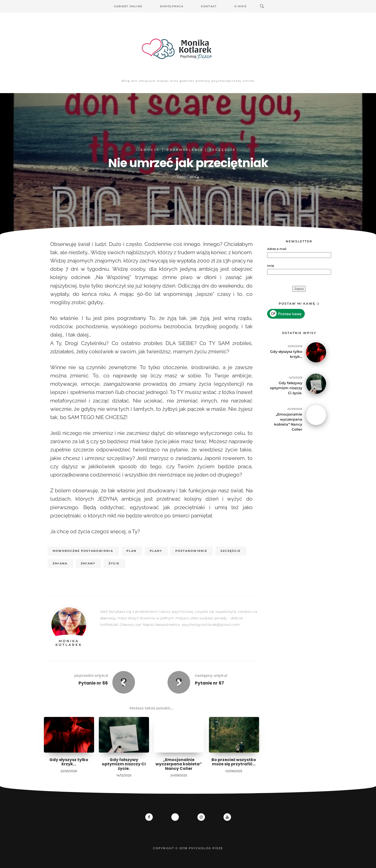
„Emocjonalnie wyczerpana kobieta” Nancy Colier (179, 764)
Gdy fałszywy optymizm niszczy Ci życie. (124, 764)
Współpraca (172, 6)
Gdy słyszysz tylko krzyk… (69, 762)
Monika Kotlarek (69, 643)
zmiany (88, 563)
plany (156, 551)
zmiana (60, 563)
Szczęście (222, 150)
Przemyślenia (185, 150)
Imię (271, 266)
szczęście (231, 551)
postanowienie (191, 551)
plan (131, 551)
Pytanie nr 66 (93, 683)
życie (114, 563)
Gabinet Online (128, 6)
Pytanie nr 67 (209, 683)
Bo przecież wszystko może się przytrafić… (234, 762)
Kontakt (209, 6)
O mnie (240, 6)
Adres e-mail (277, 249)
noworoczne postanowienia (83, 551)
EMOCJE (150, 150)
